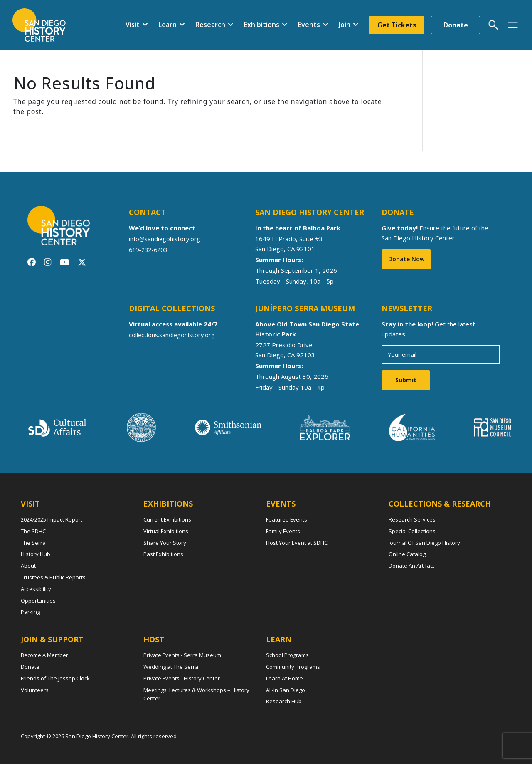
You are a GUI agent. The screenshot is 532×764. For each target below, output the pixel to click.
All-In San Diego (286, 690)
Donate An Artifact (411, 566)
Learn (166, 25)
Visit (131, 25)
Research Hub (284, 701)
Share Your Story (165, 543)
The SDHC (33, 531)
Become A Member (44, 655)
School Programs (287, 655)
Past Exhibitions (163, 554)
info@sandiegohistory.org (166, 239)
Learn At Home (284, 678)
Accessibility (36, 589)
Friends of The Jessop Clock (55, 678)
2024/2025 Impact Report (52, 519)
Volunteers (35, 690)
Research (209, 25)
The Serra (33, 543)
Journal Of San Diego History (424, 543)
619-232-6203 (150, 250)
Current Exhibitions (167, 519)
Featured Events (287, 519)
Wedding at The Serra (171, 667)
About (28, 566)
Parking (30, 612)
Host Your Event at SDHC (297, 543)
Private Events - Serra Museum (182, 655)
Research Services (412, 519)
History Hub (36, 554)
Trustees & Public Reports (53, 577)
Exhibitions (260, 25)
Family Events (283, 531)
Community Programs (293, 667)
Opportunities (38, 601)
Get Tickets (396, 25)
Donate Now (406, 259)
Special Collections (412, 531)
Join (343, 25)
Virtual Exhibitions (166, 531)
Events (308, 25)
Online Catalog (407, 554)
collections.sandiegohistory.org (173, 335)
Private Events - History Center (182, 678)
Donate (456, 25)
